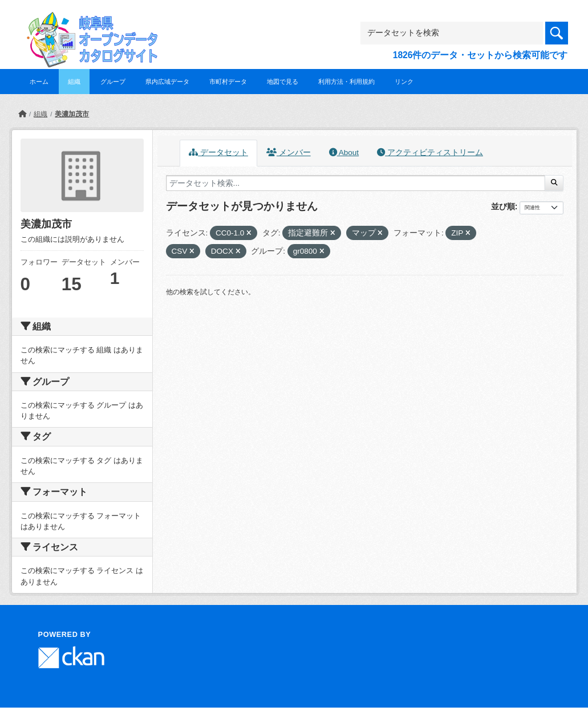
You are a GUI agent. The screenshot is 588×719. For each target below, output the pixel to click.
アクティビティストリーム (430, 153)
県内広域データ (167, 82)
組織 (74, 82)
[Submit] (554, 183)
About (344, 153)
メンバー (289, 153)
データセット (218, 153)
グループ (113, 82)
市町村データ (228, 82)
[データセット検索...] (356, 183)
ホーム (39, 82)
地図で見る (283, 82)
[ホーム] (22, 114)
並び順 (503, 206)
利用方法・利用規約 (346, 82)
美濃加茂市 (72, 114)
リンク (404, 82)
